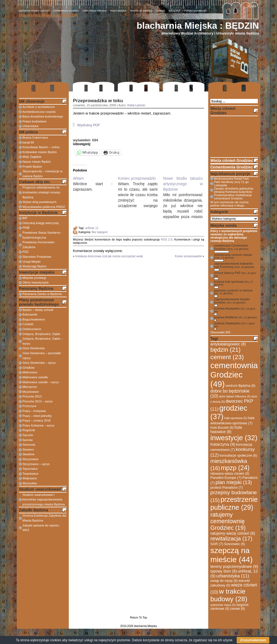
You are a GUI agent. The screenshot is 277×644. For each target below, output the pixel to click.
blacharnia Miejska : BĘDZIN (198, 26)
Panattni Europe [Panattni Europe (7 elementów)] (226, 478)
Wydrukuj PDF (87, 125)
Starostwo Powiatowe (37, 257)
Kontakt (161, 11)
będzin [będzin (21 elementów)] (225, 350)
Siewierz (28, 450)
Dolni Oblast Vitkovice (94, 11)
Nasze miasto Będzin (37, 162)
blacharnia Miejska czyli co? (34, 11)
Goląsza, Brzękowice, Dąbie (41, 334)
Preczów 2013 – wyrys (38, 401)
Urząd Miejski (32, 262)
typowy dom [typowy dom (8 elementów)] (224, 571)
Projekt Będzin (32, 167)
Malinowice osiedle (35, 377)
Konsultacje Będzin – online (41, 147)
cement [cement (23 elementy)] (227, 357)
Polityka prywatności (196, 11)
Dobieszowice (32, 329)
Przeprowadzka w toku (98, 101)
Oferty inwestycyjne (36, 282)
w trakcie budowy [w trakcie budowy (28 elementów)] (229, 595)
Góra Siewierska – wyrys (39, 363)
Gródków (29, 368)
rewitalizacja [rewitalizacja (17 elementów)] (231, 539)
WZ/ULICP (175, 11)
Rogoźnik (29, 430)
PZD (26, 252)
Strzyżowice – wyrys (36, 464)
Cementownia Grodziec (66, 11)
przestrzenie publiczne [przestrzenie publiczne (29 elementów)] (234, 503)
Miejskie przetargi (34, 278)
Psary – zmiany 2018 (37, 420)
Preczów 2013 (32, 396)
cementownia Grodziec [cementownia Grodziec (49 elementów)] (234, 375)
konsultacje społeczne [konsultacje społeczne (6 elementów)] (238, 456)
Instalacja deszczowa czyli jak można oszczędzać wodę (109, 256)
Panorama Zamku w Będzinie (42, 294)
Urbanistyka (30, 126)
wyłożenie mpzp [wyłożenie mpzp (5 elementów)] (223, 605)
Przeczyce (29, 406)
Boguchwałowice (34, 319)
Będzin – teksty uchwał (38, 310)
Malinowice (30, 372)
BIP (25, 218)
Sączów (28, 435)
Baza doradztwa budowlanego (43, 116)
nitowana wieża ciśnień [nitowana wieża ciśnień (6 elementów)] (230, 474)
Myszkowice (31, 392)
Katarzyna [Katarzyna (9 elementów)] (223, 444)
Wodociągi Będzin (35, 266)
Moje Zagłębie (32, 157)
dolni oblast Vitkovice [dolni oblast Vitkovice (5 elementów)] (235, 396)
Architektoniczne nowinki (39, 112)
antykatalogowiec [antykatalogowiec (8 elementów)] (228, 344)
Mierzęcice (30, 387)
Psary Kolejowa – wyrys (38, 425)
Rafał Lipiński (136, 105)
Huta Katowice (118, 11)
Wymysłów (30, 483)
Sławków (28, 454)
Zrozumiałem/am (253, 640)
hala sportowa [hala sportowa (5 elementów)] (236, 418)
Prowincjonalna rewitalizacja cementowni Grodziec (233, 197)
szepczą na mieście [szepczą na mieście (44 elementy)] (231, 555)
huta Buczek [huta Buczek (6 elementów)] (222, 428)
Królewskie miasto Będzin (40, 152)
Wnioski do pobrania (142, 11)
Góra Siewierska (34, 348)
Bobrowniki (30, 314)
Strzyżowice (31, 459)
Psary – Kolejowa (34, 411)
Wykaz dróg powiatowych (39, 202)
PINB (26, 228)
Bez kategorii (100, 232)
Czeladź (28, 324)
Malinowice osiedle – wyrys (41, 382)
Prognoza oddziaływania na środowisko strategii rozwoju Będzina (41, 192)
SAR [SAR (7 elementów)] (217, 544)
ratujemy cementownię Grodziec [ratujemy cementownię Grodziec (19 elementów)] (228, 521)
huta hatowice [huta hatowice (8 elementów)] (226, 430)
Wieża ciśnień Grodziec (232, 161)
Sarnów (28, 440)
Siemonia (29, 445)
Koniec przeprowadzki (188, 256)
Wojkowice (30, 478)
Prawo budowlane (34, 121)
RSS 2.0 (166, 239)
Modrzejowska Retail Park (231, 179)
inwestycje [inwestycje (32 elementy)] (234, 438)
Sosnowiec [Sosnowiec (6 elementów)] (235, 544)
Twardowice (30, 474)
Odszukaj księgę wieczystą (40, 223)
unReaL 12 (92, 228)
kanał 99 (28, 142)
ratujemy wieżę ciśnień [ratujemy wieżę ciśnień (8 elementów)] (233, 533)
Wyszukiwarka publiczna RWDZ (44, 207)
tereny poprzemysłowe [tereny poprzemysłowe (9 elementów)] (234, 566)
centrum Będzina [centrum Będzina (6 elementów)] (240, 386)
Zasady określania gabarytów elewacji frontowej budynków (234, 190)
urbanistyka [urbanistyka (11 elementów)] (233, 576)
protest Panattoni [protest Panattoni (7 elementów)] (227, 487)
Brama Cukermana (35, 138)
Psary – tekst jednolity (37, 416)
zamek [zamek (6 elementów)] (238, 609)
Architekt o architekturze (39, 107)
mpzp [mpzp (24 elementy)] (235, 468)
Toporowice (30, 469)
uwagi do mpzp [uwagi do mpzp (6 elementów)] (224, 581)
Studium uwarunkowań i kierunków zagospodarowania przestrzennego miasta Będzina (44, 500)
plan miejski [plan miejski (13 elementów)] (234, 482)
